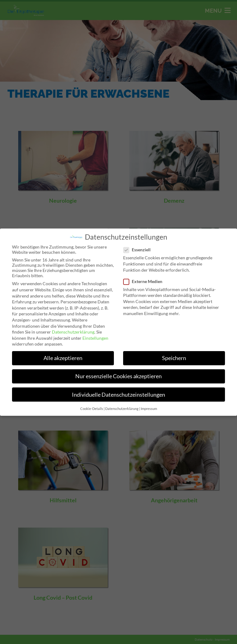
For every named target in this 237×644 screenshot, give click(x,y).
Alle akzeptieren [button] (62, 358)
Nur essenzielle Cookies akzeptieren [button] (118, 377)
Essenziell (139, 249)
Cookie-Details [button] (91, 409)
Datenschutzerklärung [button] (122, 409)
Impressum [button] (149, 409)
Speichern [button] (175, 358)
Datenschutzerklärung (73, 332)
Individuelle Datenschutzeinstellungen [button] (118, 395)
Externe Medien (145, 281)
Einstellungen (95, 338)
